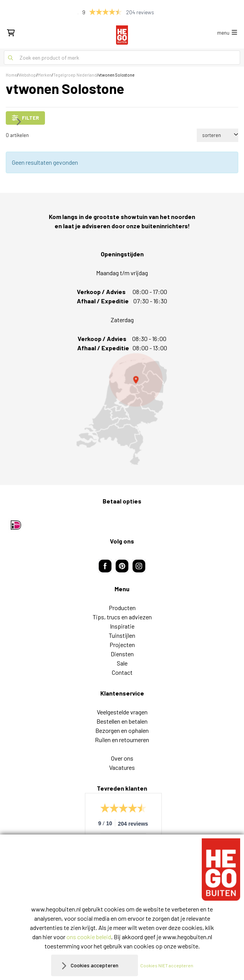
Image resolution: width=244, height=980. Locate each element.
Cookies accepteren (95, 965)
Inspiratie (122, 626)
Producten (122, 608)
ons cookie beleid (89, 937)
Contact (122, 672)
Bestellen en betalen (122, 721)
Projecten (122, 645)
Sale (122, 663)
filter (25, 118)
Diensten (122, 654)
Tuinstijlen (122, 635)
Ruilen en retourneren (122, 740)
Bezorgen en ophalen (122, 730)
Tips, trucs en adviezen (122, 617)
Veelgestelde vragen (122, 712)
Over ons (122, 758)
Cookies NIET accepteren (167, 965)
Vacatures (122, 767)
